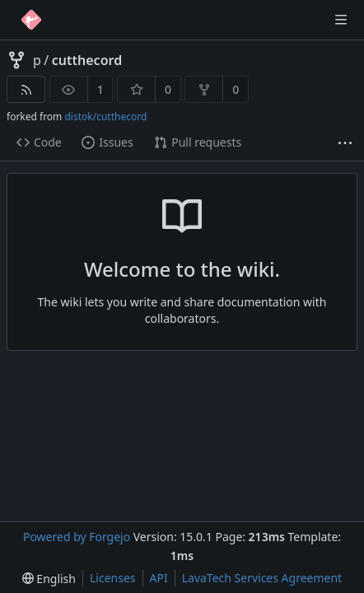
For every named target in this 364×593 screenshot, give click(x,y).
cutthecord (87, 60)
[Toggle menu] (341, 20)
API (159, 578)
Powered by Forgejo (77, 537)
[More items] (345, 143)
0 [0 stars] (168, 89)
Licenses (113, 578)
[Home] (31, 20)
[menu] (49, 579)
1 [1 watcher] (100, 89)
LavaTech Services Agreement (262, 578)
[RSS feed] (26, 89)
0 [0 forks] (236, 89)
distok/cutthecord (105, 117)
